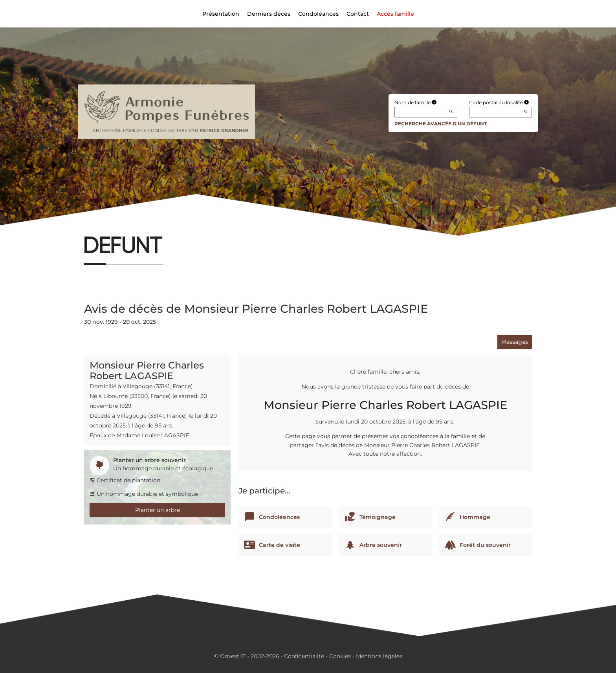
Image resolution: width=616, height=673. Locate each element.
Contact (358, 14)
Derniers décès (269, 14)
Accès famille (395, 14)
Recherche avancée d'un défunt (441, 124)
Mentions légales (379, 656)
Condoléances (318, 14)
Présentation (221, 14)
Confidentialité (304, 656)
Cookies (340, 656)
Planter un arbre (158, 510)
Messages (515, 342)
